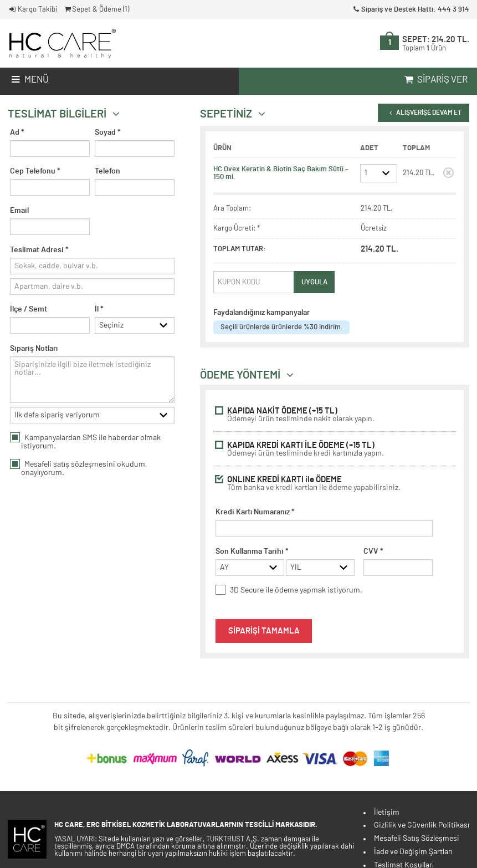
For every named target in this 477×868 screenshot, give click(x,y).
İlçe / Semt (29, 309)
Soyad (108, 132)
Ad (17, 132)
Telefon (107, 171)
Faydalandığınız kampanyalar (261, 313)
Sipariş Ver (435, 80)
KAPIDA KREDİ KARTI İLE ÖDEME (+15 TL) (335, 449)
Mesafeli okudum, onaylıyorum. (79, 471)
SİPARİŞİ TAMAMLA (264, 632)
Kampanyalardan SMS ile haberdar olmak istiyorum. (85, 444)
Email (19, 211)
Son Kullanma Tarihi (252, 552)
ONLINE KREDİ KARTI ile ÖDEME (335, 484)
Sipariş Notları (34, 350)
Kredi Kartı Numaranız (255, 512)
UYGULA (314, 282)
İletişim (387, 813)
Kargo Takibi (32, 10)
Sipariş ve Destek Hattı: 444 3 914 (410, 10)
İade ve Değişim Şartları (413, 852)
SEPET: (436, 44)
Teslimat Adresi (39, 250)
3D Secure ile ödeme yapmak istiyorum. (289, 591)
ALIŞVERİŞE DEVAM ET (423, 113)
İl (99, 309)
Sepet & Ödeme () (96, 10)
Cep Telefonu (35, 171)
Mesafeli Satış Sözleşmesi (417, 839)
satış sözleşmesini (84, 467)
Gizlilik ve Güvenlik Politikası (422, 825)
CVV (373, 552)
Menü (29, 80)
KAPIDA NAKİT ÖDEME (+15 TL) (335, 415)
